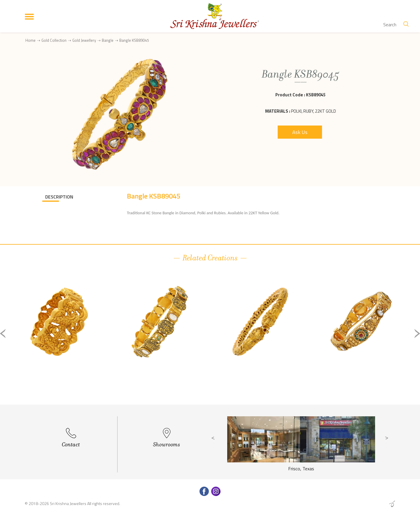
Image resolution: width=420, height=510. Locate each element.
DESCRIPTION (59, 197)
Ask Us (300, 132)
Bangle (108, 40)
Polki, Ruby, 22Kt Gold (314, 111)
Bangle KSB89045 (134, 40)
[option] (59, 338)
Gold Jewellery (84, 40)
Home (30, 40)
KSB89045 (316, 95)
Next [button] (417, 334)
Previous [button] (3, 334)
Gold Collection (54, 40)
